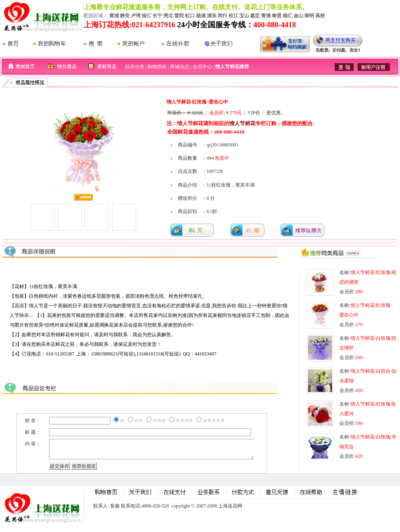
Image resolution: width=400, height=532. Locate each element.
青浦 (266, 16)
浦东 (212, 16)
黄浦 (114, 16)
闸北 (168, 16)
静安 (125, 16)
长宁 (157, 16)
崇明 (309, 16)
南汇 (288, 16)
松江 (233, 16)
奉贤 (277, 16)
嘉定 (255, 16)
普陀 (179, 16)
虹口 (190, 16)
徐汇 (147, 16)
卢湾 (136, 16)
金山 (298, 16)
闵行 (222, 16)
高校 (320, 16)
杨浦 (201, 16)
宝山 (244, 16)
